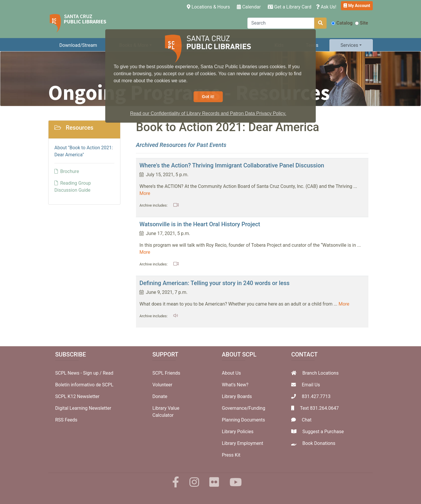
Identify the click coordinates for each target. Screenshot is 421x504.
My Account (357, 6)
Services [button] (349, 45)
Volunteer (162, 385)
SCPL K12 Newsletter (77, 396)
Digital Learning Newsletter (83, 408)
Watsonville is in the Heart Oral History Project (200, 224)
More (145, 193)
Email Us (311, 385)
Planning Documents (244, 420)
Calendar (249, 7)
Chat (307, 420)
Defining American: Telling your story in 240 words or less (214, 283)
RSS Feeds (66, 420)
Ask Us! (326, 7)
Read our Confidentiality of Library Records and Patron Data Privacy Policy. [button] (208, 113)
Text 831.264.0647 (319, 408)
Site (362, 23)
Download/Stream (78, 45)
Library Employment (243, 443)
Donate (160, 396)
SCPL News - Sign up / (79, 373)
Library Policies (238, 432)
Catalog (342, 23)
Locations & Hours (209, 6)
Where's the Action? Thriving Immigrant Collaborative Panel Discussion (232, 165)
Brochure (67, 171)
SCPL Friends (166, 373)
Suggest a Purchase (323, 432)
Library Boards (237, 396)
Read (108, 373)
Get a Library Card (290, 7)
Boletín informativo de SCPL (84, 385)
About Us (231, 373)
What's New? (235, 385)
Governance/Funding (244, 408)
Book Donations (319, 443)
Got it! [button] (208, 97)
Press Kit (231, 455)
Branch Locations (320, 373)
